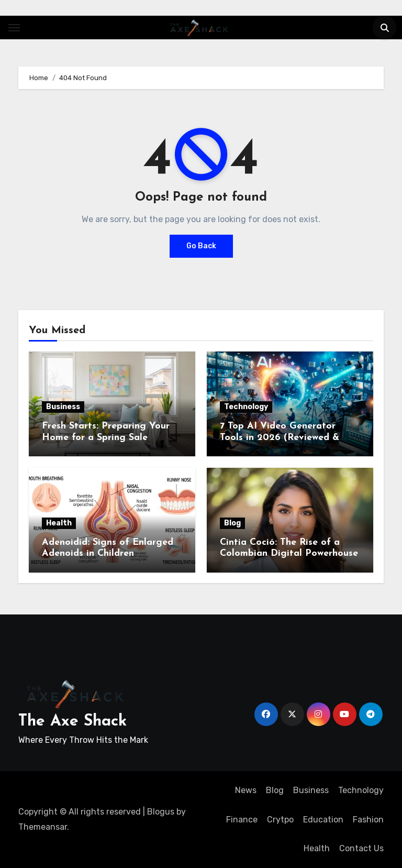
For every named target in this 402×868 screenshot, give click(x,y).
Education (323, 820)
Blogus (161, 812)
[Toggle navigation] (14, 28)
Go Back (201, 246)
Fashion (368, 820)
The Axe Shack (72, 722)
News (246, 790)
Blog (232, 523)
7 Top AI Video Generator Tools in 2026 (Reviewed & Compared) (280, 437)
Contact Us (361, 848)
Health (59, 523)
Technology (246, 407)
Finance (242, 820)
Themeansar (43, 827)
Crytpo (280, 820)
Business (63, 407)
